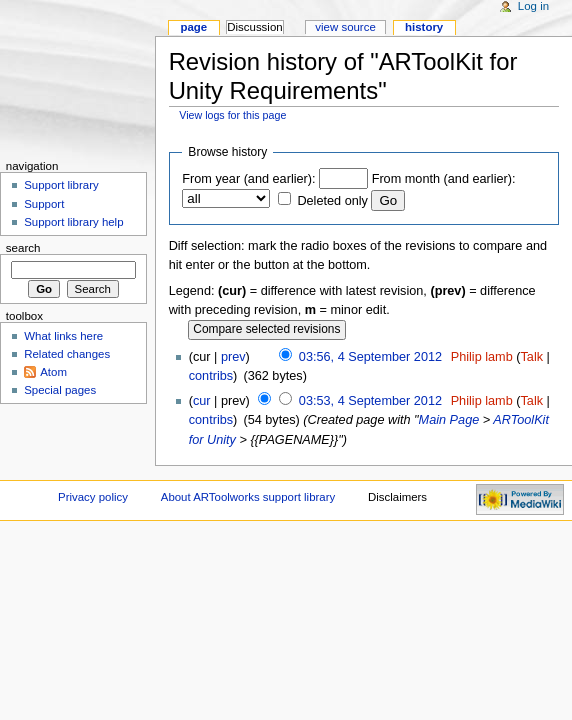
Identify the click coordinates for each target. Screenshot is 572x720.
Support (44, 204)
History (424, 27)
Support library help (73, 222)
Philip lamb (482, 357)
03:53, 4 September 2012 (370, 401)
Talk (532, 357)
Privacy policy (93, 497)
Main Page (449, 420)
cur (202, 401)
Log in (533, 6)
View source (345, 27)
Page (193, 27)
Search (23, 248)
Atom (53, 372)
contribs (211, 376)
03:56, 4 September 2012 (370, 357)
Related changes (67, 354)
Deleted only (332, 201)
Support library (61, 185)
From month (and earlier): (444, 179)
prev (233, 357)
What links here (63, 336)
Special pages (60, 390)
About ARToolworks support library (248, 497)
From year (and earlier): (248, 179)
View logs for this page (232, 115)
